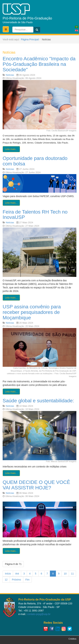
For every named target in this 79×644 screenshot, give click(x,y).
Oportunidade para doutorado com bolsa (35, 161)
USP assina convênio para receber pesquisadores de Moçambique (32, 312)
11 (72, 574)
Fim (27, 580)
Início (8, 574)
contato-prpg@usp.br (39, 614)
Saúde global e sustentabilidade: (38, 401)
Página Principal (30, 39)
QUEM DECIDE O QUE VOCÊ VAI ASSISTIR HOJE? (36, 485)
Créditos (72, 639)
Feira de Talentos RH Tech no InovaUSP (35, 215)
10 (65, 574)
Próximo (16, 580)
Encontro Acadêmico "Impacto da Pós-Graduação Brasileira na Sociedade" (39, 64)
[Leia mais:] (11, 149)
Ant (17, 574)
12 (6, 580)
